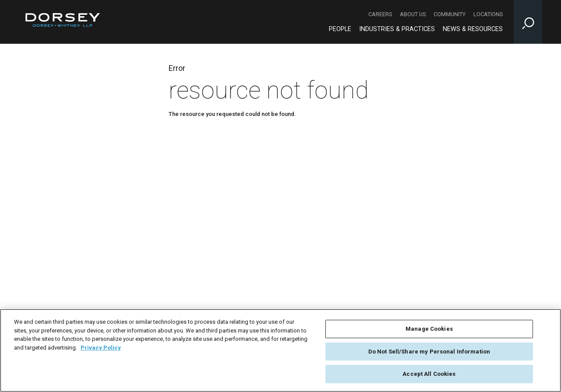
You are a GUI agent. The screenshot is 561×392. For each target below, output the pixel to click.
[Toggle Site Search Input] (528, 22)
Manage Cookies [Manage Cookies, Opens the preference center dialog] (429, 329)
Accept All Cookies (429, 374)
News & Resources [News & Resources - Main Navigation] (473, 29)
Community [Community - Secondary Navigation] (450, 14)
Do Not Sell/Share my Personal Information (429, 352)
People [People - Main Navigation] (340, 29)
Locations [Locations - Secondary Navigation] (488, 14)
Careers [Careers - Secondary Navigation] (380, 14)
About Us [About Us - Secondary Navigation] (413, 14)
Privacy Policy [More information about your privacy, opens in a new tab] (101, 348)
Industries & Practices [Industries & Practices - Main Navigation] (397, 29)
